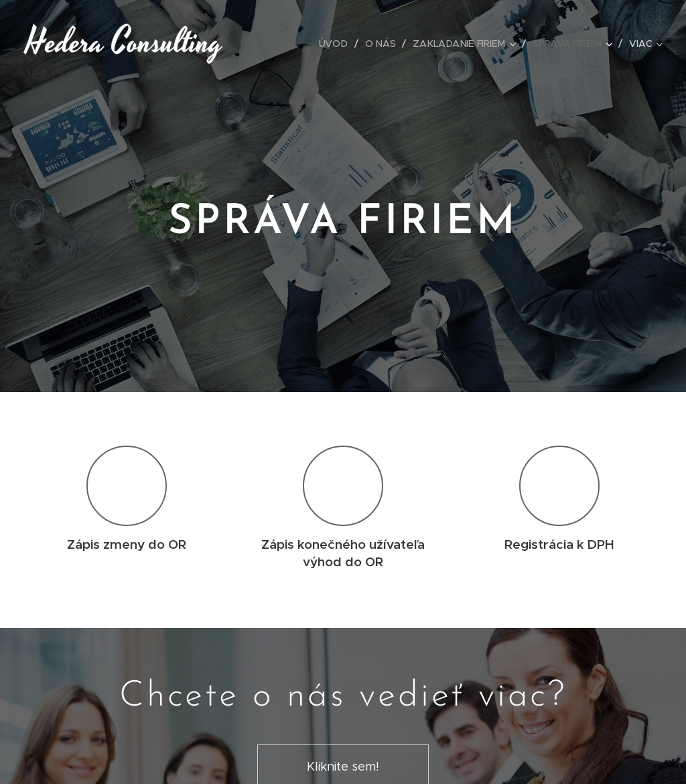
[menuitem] (337, 44)
